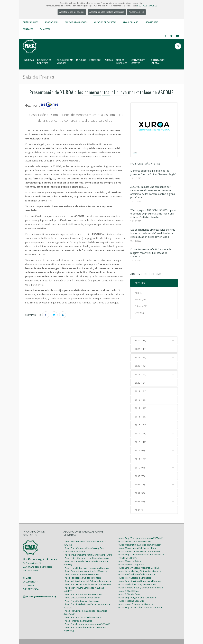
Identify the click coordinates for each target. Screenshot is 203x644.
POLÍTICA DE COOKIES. (147, 6)
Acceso (47, 29)
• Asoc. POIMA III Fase (129, 578)
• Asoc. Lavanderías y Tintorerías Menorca (139, 558)
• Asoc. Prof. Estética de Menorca (135, 565)
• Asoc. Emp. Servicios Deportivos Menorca (140, 568)
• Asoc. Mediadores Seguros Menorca (137, 572)
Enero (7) (139, 313)
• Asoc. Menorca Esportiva (131, 552)
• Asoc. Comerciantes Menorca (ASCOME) (139, 539)
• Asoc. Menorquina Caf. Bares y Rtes (137, 535)
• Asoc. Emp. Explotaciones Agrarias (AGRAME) (87, 611)
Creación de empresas (105, 22)
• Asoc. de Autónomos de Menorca (135, 591)
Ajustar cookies (136, 12)
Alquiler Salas (131, 22)
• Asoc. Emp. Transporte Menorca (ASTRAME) (140, 525)
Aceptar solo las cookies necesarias (107, 12)
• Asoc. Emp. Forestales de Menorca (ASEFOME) (87, 572)
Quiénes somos (31, 22)
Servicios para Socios (76, 22)
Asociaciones (52, 22)
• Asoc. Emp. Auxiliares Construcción (82, 585)
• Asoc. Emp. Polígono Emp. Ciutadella (137, 585)
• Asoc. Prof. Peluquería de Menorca (136, 562)
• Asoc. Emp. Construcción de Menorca (83, 582)
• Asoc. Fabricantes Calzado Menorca (82, 565)
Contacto (28, 29)
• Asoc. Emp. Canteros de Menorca (81, 588)
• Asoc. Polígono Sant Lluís (131, 588)
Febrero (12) (141, 306)
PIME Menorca (47, 633)
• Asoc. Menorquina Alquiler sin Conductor (139, 532)
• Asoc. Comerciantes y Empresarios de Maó (140, 575)
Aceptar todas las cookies (72, 12)
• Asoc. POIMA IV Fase (129, 582)
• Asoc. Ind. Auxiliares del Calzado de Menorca (87, 568)
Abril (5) (139, 293)
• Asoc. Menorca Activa (129, 549)
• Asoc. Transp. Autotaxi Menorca (135, 529)
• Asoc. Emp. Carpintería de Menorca (82, 605)
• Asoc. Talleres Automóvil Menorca (81, 562)
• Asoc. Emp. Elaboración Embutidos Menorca (86, 555)
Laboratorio (151, 22)
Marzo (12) (140, 300)
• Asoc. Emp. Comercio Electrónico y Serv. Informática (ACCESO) (84, 537)
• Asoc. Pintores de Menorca (78, 608)
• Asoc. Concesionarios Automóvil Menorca (85, 559)
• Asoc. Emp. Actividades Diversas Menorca (140, 595)
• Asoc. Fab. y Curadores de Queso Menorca (86, 545)
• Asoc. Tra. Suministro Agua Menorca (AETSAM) (88, 542)
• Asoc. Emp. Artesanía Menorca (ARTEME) (139, 555)
